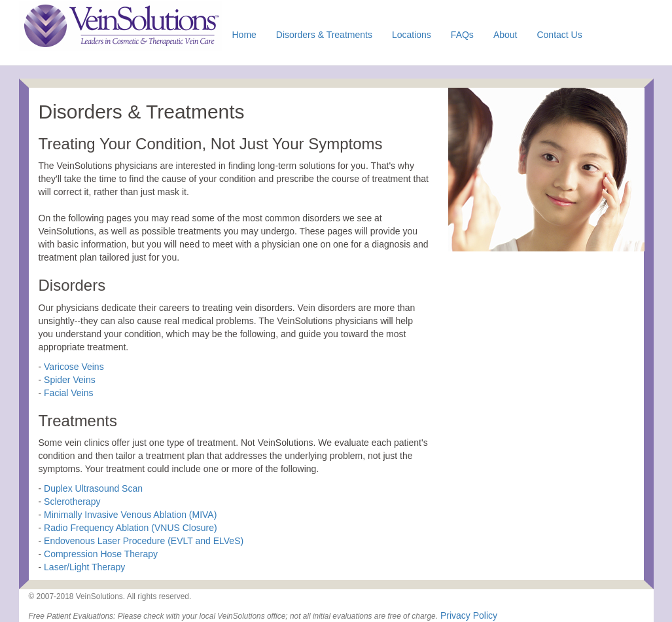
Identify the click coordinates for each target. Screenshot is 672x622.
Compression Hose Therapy (101, 554)
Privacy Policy (469, 615)
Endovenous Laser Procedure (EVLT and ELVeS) (144, 541)
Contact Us (559, 35)
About (505, 35)
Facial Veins (68, 393)
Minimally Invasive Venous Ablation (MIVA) (130, 515)
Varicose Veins (74, 367)
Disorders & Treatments (324, 35)
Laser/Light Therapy (84, 567)
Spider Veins (70, 380)
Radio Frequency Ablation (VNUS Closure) (131, 528)
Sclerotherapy (72, 502)
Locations (412, 35)
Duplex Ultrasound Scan (93, 488)
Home (244, 35)
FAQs (462, 35)
